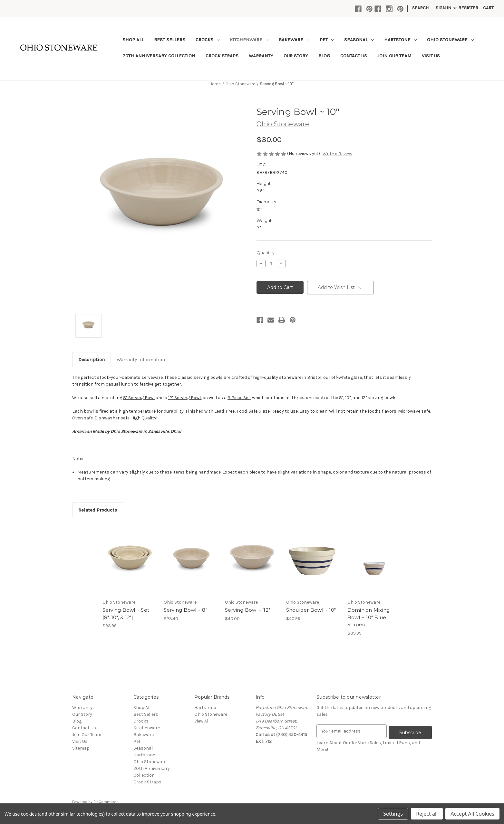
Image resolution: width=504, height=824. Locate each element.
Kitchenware (249, 40)
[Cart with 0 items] (488, 8)
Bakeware (294, 40)
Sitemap (81, 748)
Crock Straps (222, 56)
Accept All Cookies (472, 814)
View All (202, 721)
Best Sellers (170, 40)
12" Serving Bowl (184, 398)
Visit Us (431, 56)
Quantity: (266, 253)
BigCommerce (106, 802)
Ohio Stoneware (450, 40)
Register (468, 8)
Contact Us (354, 56)
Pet (327, 40)
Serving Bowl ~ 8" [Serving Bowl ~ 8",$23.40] (185, 610)
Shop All (133, 40)
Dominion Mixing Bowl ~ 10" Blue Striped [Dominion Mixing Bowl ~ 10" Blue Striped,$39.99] (369, 617)
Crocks (208, 40)
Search (420, 8)
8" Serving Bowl (139, 398)
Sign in (443, 8)
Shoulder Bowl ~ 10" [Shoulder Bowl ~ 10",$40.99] (311, 610)
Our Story (296, 56)
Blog (324, 56)
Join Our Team (394, 56)
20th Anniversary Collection (159, 56)
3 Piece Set (239, 398)
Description (92, 359)
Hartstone (400, 40)
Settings (393, 814)
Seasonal (359, 40)
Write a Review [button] (337, 154)
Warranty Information (141, 359)
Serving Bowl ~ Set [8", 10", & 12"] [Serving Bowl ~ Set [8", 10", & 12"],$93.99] (126, 614)
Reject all (427, 814)
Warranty (261, 56)
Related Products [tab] (98, 510)
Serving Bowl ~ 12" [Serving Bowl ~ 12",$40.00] (248, 610)
